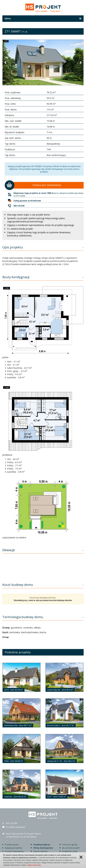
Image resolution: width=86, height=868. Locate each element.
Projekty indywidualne (14, 851)
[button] (6, 62)
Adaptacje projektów (14, 848)
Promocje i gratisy (70, 844)
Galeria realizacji (40, 851)
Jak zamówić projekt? (71, 848)
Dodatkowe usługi (70, 851)
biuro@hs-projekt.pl (15, 827)
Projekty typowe (12, 844)
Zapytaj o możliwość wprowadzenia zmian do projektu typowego (41, 225)
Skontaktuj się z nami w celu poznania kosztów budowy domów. (43, 600)
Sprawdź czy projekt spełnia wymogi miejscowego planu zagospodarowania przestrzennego (36, 220)
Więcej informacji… (35, 865)
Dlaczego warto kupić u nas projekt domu (29, 215)
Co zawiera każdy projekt (20, 229)
